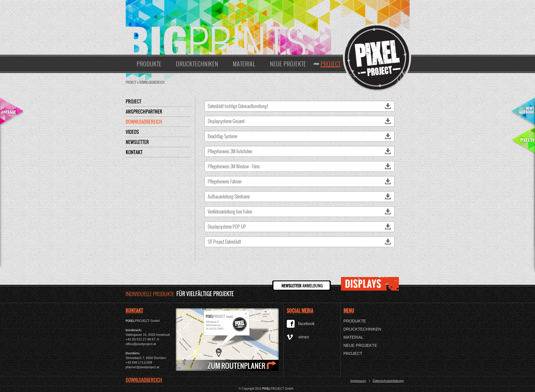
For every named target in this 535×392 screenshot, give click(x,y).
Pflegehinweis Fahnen (300, 181)
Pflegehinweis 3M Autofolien (300, 151)
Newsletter (137, 142)
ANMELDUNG (302, 286)
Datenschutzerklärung (388, 381)
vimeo (304, 337)
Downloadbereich (152, 82)
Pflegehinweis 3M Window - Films (300, 166)
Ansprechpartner (144, 112)
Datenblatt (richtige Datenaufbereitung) (300, 106)
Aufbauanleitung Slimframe (300, 196)
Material (244, 64)
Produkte (149, 64)
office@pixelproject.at (141, 344)
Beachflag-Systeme (300, 136)
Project (331, 64)
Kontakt (134, 152)
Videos (132, 132)
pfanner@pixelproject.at (143, 367)
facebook (307, 324)
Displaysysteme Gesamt (300, 121)
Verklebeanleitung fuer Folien (300, 212)
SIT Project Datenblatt (300, 242)
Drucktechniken (197, 64)
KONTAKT (134, 311)
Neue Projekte (288, 64)
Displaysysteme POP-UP (300, 227)
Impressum (358, 381)
